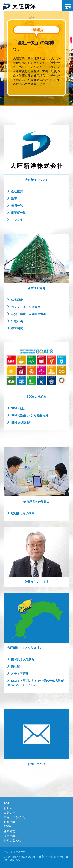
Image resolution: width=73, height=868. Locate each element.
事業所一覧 (18, 213)
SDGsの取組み (21, 423)
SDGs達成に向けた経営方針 (30, 416)
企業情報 (10, 822)
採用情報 (10, 836)
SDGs (8, 826)
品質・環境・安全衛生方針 (29, 314)
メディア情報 (20, 674)
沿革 (14, 199)
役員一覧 (17, 206)
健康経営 (10, 831)
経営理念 (17, 300)
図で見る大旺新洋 (23, 659)
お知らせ (10, 808)
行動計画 (17, 321)
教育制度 (17, 328)
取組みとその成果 (23, 513)
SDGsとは (18, 408)
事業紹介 (10, 813)
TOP (7, 803)
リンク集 (17, 220)
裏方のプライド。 (15, 817)
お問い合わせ (36, 764)
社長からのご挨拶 (37, 582)
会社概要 (17, 192)
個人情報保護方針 (15, 852)
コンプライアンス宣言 (26, 307)
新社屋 (16, 667)
